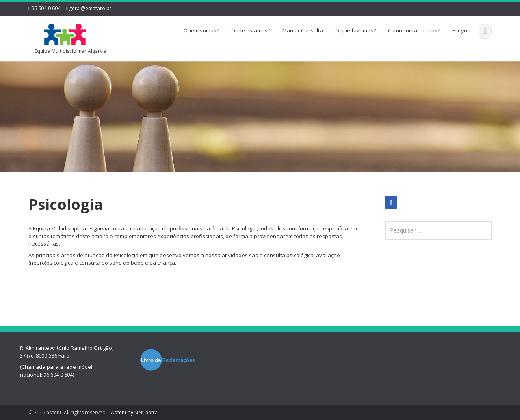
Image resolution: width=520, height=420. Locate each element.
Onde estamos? (251, 30)
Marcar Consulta (303, 30)
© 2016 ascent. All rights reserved (67, 412)
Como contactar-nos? (414, 30)
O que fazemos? (355, 30)
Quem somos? (201, 30)
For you (461, 30)
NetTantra (146, 412)
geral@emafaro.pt (90, 8)
